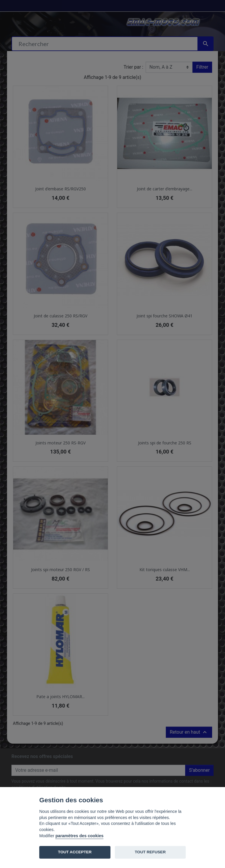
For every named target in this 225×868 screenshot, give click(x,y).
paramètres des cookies (79, 836)
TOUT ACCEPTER (75, 852)
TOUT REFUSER (150, 852)
